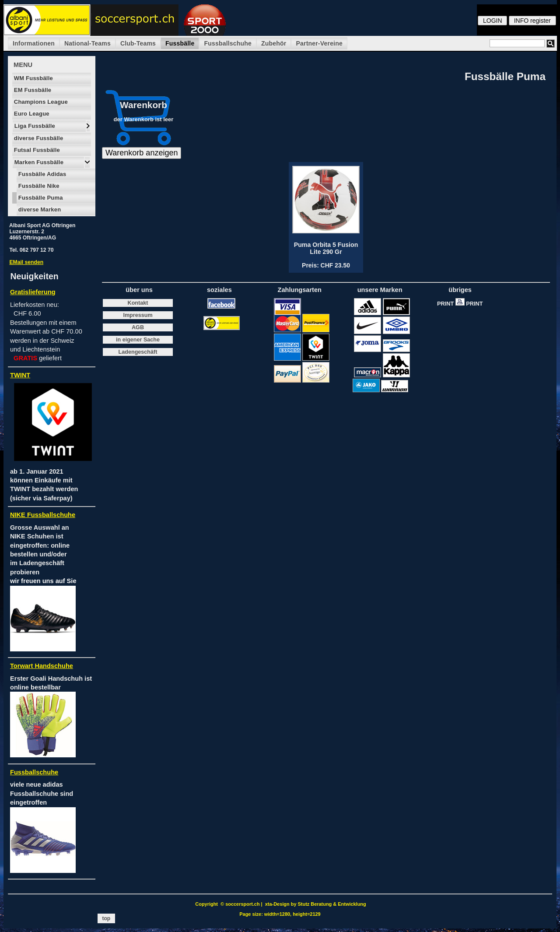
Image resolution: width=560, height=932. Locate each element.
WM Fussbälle (33, 78)
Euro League (31, 114)
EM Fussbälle (32, 90)
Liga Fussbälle (34, 126)
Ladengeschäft (138, 352)
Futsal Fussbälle (36, 150)
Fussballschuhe (228, 43)
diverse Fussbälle (38, 138)
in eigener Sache (138, 340)
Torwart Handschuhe (42, 666)
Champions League (40, 102)
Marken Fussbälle (38, 162)
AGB (138, 327)
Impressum (138, 315)
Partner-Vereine (319, 43)
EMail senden (26, 262)
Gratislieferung (33, 292)
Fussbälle (180, 43)
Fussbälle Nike (38, 186)
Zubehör (274, 43)
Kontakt (138, 303)
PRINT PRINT (462, 304)
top (106, 918)
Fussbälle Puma (40, 198)
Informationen (34, 43)
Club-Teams (138, 43)
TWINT (20, 375)
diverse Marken (39, 209)
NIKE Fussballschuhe (43, 515)
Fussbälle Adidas (41, 174)
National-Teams (87, 43)
